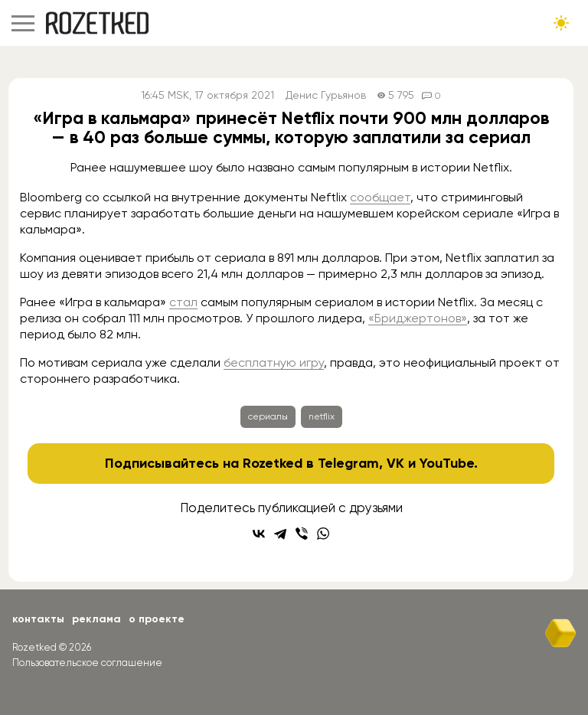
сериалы (268, 416)
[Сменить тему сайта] (561, 23)
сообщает (380, 197)
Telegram (348, 463)
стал (183, 302)
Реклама (96, 619)
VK (395, 463)
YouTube (447, 463)
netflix (322, 416)
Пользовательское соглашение (87, 663)
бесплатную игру (274, 362)
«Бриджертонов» (418, 318)
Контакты (38, 619)
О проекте (157, 619)
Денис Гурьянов (326, 95)
